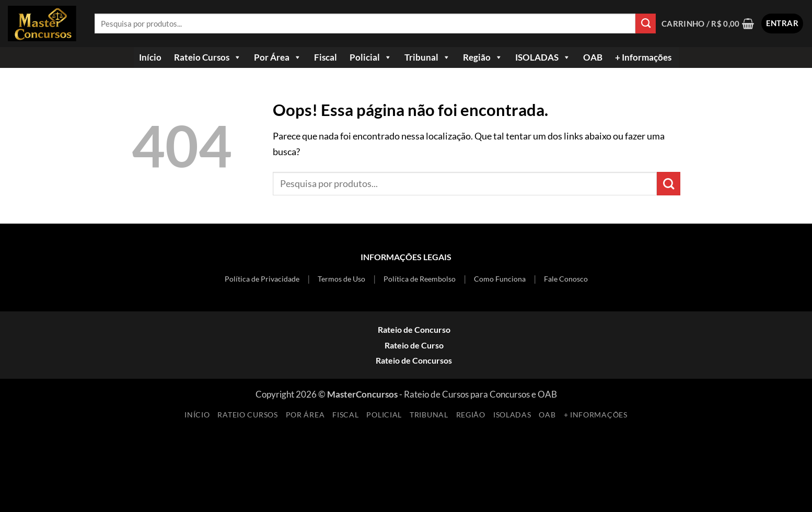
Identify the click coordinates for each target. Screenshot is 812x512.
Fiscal (326, 57)
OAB (593, 57)
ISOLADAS (543, 57)
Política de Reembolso (420, 279)
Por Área (278, 57)
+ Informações (643, 57)
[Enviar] (646, 24)
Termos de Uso (341, 279)
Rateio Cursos (208, 57)
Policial (371, 57)
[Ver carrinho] (708, 24)
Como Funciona (500, 279)
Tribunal (427, 57)
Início (150, 57)
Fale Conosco (566, 279)
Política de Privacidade (262, 279)
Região (483, 57)
